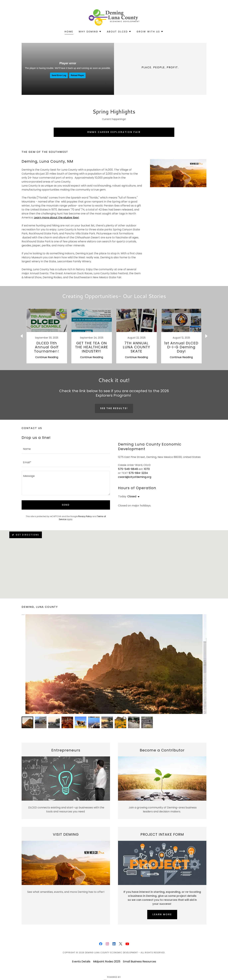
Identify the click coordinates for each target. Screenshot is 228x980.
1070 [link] (147, 469)
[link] (114, 17)
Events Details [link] (81, 961)
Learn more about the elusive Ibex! (57, 218)
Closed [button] (132, 496)
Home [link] (69, 32)
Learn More (162, 914)
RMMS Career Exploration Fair (114, 132)
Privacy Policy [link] (85, 516)
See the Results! (114, 408)
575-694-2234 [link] (138, 473)
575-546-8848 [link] (128, 469)
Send (66, 505)
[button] (90, 32)
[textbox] (66, 449)
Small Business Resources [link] (140, 961)
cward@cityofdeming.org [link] (135, 477)
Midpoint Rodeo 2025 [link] (107, 961)
